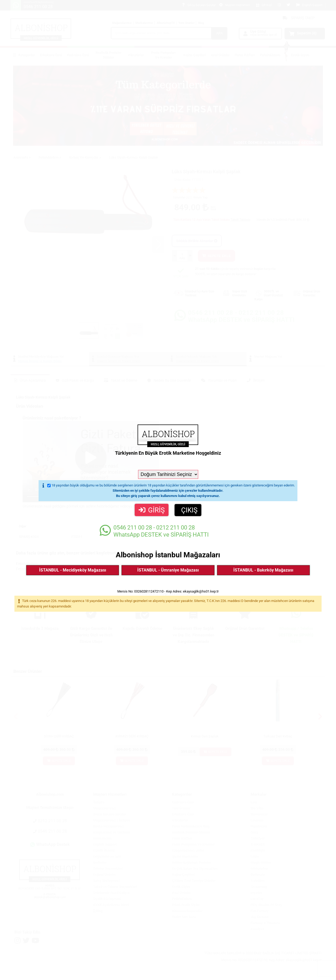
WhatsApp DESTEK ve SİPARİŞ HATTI (154, 531)
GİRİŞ (152, 510)
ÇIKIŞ (189, 510)
